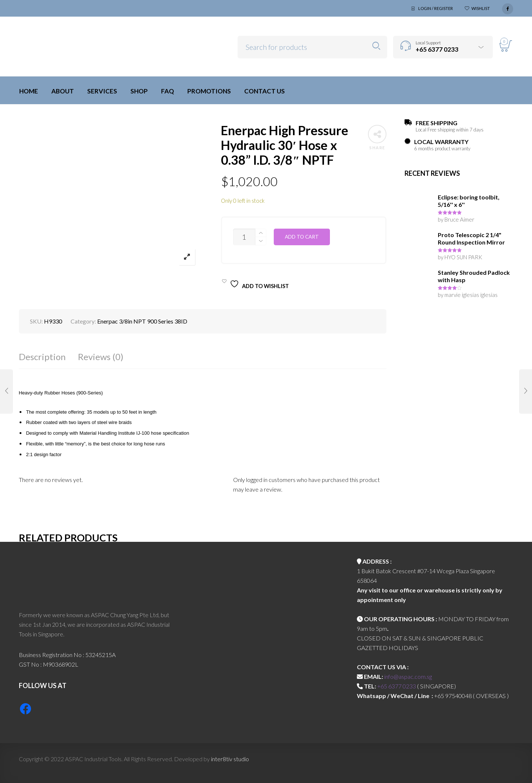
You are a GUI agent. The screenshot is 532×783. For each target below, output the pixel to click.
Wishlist (481, 8)
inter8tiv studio (230, 759)
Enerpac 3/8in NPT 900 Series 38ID (142, 321)
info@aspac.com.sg (408, 676)
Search (376, 46)
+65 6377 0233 (397, 686)
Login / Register (436, 8)
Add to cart (302, 237)
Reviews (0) (101, 357)
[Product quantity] (244, 237)
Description (42, 357)
